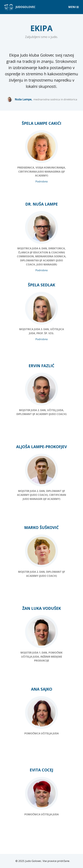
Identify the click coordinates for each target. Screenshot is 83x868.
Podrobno (42, 181)
